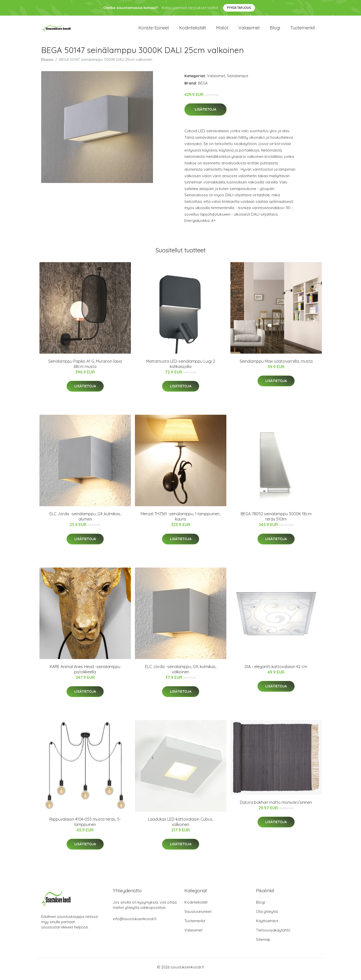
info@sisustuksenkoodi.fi (135, 923)
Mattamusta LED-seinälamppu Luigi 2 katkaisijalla (181, 368)
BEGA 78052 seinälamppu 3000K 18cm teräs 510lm (276, 521)
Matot (222, 30)
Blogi (275, 30)
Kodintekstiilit (193, 30)
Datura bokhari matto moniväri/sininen (276, 807)
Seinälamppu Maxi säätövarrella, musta (276, 365)
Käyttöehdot (267, 925)
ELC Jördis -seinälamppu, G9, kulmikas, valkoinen (181, 673)
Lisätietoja (205, 114)
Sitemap (263, 944)
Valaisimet (249, 30)
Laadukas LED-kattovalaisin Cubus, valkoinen (180, 826)
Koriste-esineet (154, 30)
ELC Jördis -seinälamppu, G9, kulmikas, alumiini (85, 521)
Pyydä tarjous (239, 8)
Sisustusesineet (198, 916)
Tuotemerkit (303, 30)
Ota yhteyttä (267, 916)
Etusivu (47, 64)
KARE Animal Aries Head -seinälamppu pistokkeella (85, 673)
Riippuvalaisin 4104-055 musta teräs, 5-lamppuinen (85, 826)
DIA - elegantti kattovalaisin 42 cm (276, 671)
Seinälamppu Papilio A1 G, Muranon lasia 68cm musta (85, 368)
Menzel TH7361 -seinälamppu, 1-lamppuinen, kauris (180, 521)
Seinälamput (238, 80)
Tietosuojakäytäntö (273, 934)
